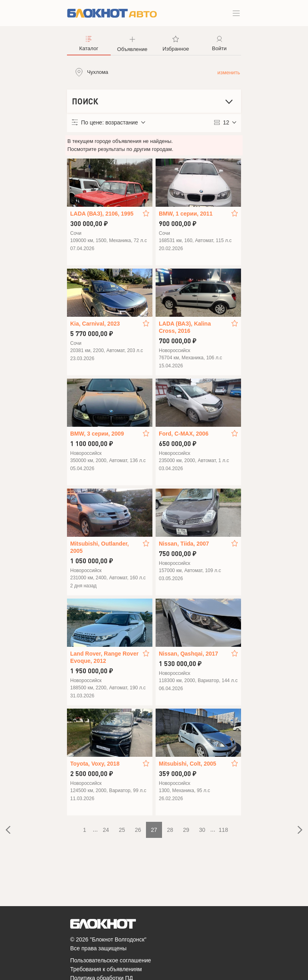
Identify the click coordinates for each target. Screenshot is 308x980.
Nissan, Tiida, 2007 (184, 544)
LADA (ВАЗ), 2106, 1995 (102, 214)
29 (186, 830)
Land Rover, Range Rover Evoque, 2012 (104, 657)
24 (106, 830)
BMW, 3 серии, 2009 (97, 434)
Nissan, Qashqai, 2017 (188, 654)
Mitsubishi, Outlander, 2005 (99, 547)
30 (202, 830)
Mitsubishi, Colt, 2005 (187, 764)
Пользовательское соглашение (111, 960)
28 (170, 830)
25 (122, 830)
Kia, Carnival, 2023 (95, 324)
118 (223, 830)
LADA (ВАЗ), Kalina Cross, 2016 (185, 327)
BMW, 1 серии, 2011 (186, 214)
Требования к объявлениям (106, 969)
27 (154, 830)
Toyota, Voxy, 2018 (95, 764)
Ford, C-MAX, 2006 (184, 434)
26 (138, 830)
